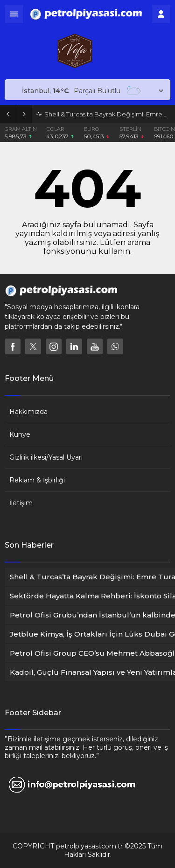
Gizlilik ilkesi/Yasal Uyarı (46, 457)
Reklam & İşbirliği (37, 480)
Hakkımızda (28, 412)
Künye (20, 434)
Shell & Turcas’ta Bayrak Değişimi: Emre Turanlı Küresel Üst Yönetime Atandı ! (107, 114)
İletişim (21, 503)
